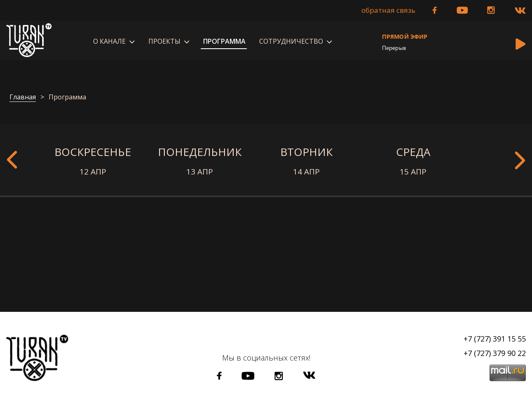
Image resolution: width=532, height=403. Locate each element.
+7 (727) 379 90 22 (495, 353)
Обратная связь (388, 10)
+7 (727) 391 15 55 (495, 339)
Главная (23, 97)
